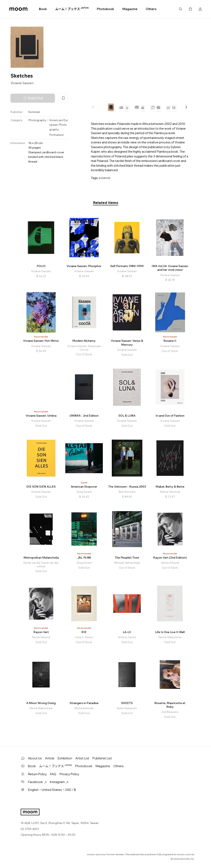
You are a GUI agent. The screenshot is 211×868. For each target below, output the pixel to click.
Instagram (59, 782)
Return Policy (37, 774)
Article (50, 758)
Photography (37, 120)
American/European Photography (59, 125)
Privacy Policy (69, 774)
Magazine (130, 9)
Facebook (37, 782)
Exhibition (65, 758)
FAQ (53, 774)
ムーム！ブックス (72, 9)
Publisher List (102, 758)
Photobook (105, 9)
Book (43, 9)
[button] (186, 107)
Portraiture (56, 135)
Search (181, 9)
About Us (35, 758)
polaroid (105, 178)
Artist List (82, 758)
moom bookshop (18, 9)
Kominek (34, 112)
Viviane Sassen (22, 83)
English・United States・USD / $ (52, 790)
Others (151, 9)
